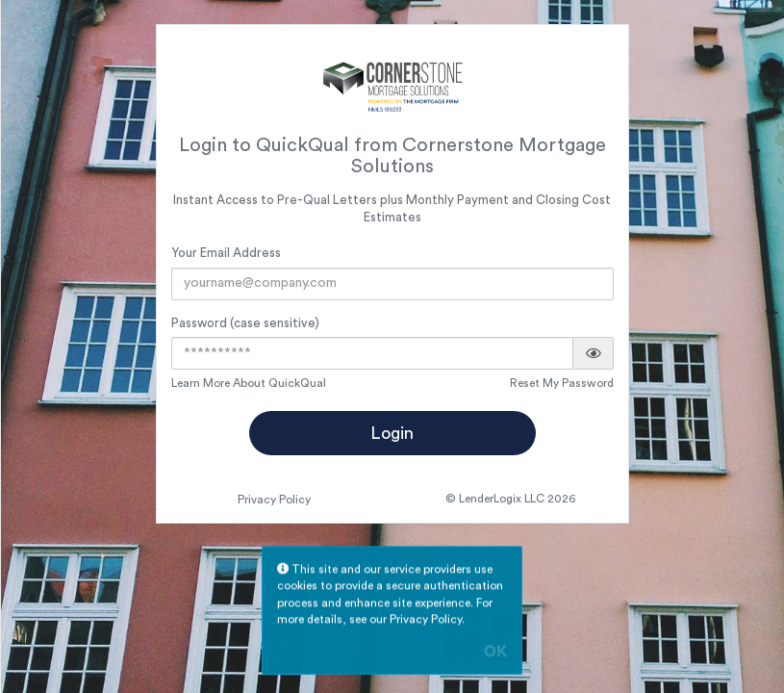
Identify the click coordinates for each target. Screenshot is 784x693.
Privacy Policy (274, 500)
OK (495, 654)
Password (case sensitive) (245, 323)
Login (392, 433)
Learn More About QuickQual (249, 383)
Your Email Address (226, 253)
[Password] (372, 353)
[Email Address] (393, 284)
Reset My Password (562, 383)
